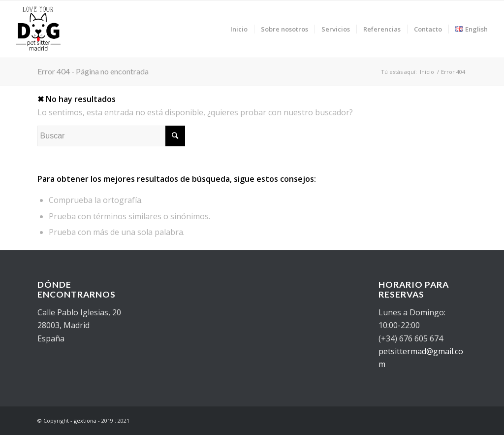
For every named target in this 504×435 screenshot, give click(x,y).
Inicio (427, 72)
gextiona (85, 420)
